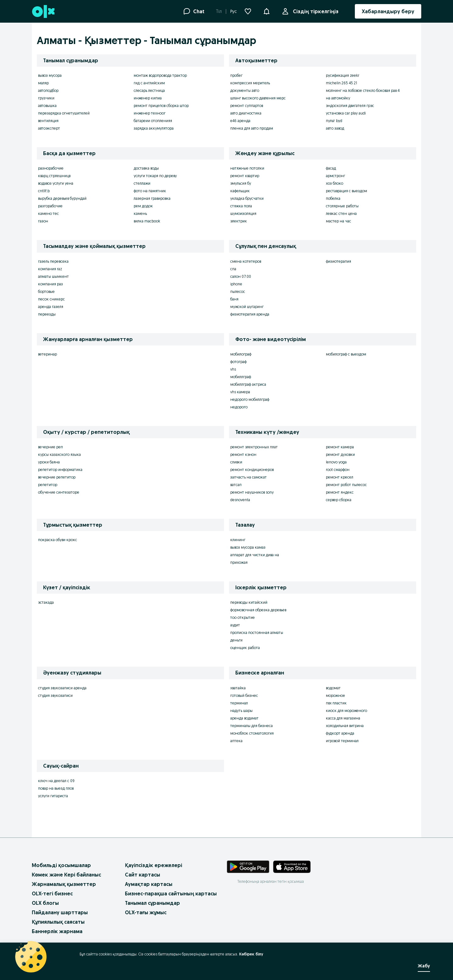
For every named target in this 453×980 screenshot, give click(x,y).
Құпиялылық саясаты (58, 922)
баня (234, 299)
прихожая (239, 562)
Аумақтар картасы (149, 884)
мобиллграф (241, 377)
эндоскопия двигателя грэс (350, 106)
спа (233, 269)
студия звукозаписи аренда (62, 688)
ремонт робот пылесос (346, 485)
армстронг (336, 176)
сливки (236, 462)
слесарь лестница (149, 90)
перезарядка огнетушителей (64, 113)
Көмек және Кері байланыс (66, 875)
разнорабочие (51, 168)
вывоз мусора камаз (248, 547)
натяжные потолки (247, 168)
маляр (43, 83)
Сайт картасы (143, 875)
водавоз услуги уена (56, 183)
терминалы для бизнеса (252, 726)
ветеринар (48, 354)
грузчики (46, 98)
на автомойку (338, 98)
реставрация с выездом (347, 191)
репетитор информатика (60, 470)
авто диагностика (246, 113)
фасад (331, 168)
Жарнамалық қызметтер (64, 884)
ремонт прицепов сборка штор (161, 106)
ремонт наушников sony (252, 492)
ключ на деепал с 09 (56, 781)
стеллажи (142, 183)
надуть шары (241, 711)
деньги (236, 640)
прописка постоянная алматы (257, 633)
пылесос (238, 291)
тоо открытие (243, 617)
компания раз (50, 284)
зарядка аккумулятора (154, 128)
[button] (266, 11)
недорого (239, 407)
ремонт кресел (340, 477)
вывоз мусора (50, 75)
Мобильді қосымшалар (61, 865)
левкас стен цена (341, 213)
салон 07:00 (241, 276)
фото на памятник (150, 191)
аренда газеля (51, 307)
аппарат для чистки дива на (255, 555)
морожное (336, 695)
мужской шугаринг (247, 307)
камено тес (48, 213)
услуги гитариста (53, 796)
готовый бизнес (244, 695)
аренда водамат (244, 718)
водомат (333, 688)
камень (140, 213)
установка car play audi (346, 113)
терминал (239, 703)
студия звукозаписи (55, 695)
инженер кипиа (148, 98)
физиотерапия (338, 261)
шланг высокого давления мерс (258, 98)
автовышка (47, 106)
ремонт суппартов (247, 106)
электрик (239, 221)
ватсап (236, 485)
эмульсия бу (241, 183)
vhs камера (240, 392)
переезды (47, 314)
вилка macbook (147, 221)
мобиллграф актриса (248, 384)
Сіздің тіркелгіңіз (314, 11)
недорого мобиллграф (250, 399)
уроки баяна (49, 462)
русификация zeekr (343, 75)
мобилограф (241, 354)
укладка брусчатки (247, 198)
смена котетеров (246, 261)
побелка (333, 198)
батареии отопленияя (153, 121)
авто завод (335, 128)
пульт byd (334, 121)
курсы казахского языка (59, 454)
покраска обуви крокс (58, 540)
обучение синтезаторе (59, 492)
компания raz (50, 269)
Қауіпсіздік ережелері (154, 865)
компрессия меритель (250, 83)
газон (43, 221)
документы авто (245, 90)
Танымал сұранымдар (152, 903)
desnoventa (240, 500)
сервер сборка (339, 500)
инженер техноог (150, 113)
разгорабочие (50, 206)
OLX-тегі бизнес (52, 893)
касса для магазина (343, 718)
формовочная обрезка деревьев (258, 610)
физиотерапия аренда (250, 314)
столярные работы (342, 206)
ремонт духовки (340, 454)
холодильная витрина (345, 726)
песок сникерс (51, 299)
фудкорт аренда (340, 733)
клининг (238, 540)
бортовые (46, 291)
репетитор (48, 485)
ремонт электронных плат (254, 447)
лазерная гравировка (152, 198)
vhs (233, 369)
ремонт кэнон (243, 454)
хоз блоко (335, 183)
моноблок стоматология (252, 733)
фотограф (238, 362)
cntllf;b (44, 191)
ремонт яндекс (340, 492)
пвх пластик (336, 703)
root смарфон (338, 470)
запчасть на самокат (249, 477)
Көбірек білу (251, 954)
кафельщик (240, 191)
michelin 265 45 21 (341, 83)
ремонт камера (340, 447)
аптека (236, 741)
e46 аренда (240, 121)
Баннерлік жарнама (57, 931)
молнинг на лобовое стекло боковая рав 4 (363, 90)
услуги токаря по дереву (155, 176)
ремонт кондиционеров (252, 470)
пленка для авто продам (252, 128)
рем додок (143, 206)
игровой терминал (342, 741)
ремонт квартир (245, 176)
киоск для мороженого (347, 711)
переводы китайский (249, 602)
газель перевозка (53, 261)
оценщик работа (245, 648)
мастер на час (338, 221)
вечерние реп (50, 447)
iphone (236, 284)
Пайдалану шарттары (60, 912)
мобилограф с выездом (346, 354)
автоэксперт (49, 128)
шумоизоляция (243, 213)
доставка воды (146, 168)
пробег (236, 75)
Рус (234, 11)
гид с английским (149, 83)
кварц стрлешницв (54, 176)
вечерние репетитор (57, 477)
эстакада (46, 602)
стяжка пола (241, 206)
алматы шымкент (53, 276)
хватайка (238, 688)
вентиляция (48, 121)
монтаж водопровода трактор (160, 75)
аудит (235, 625)
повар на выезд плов (56, 788)
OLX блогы (45, 903)
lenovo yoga (336, 462)
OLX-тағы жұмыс (146, 912)
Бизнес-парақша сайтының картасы (171, 893)
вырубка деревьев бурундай (62, 198)
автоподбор (48, 90)
